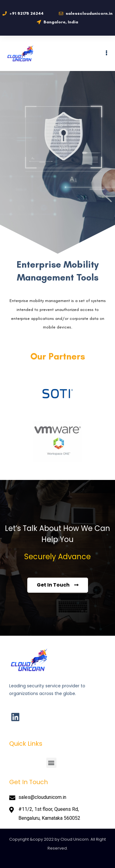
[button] (51, 763)
